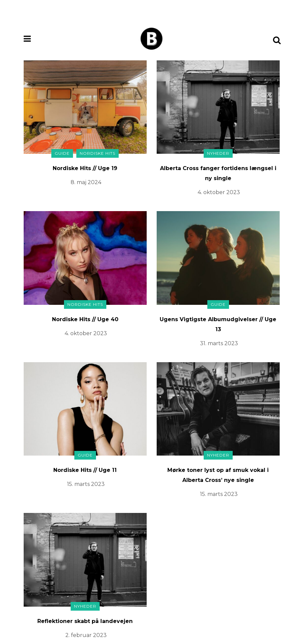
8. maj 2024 (86, 182)
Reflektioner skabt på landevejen (85, 621)
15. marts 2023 (86, 484)
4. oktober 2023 (219, 192)
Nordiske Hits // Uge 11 (85, 470)
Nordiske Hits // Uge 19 (85, 168)
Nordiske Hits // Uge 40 (85, 319)
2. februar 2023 (86, 635)
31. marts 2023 (219, 343)
